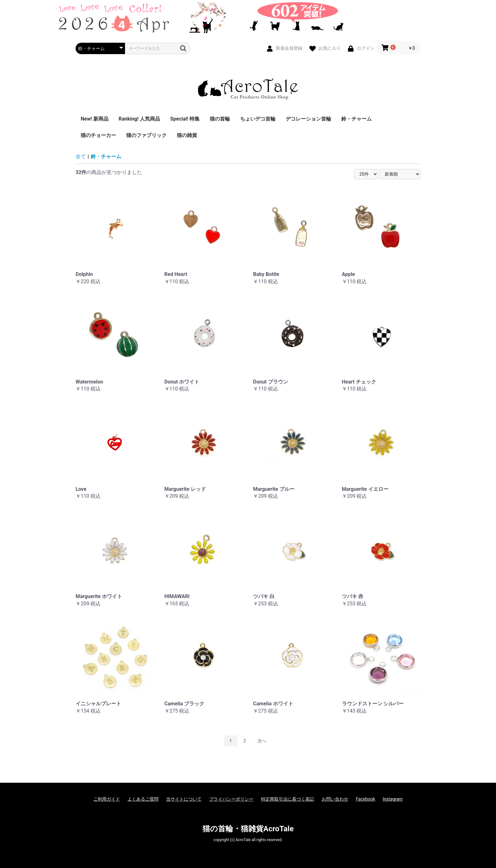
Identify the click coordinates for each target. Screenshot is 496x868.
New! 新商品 (95, 119)
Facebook (366, 799)
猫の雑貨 (187, 135)
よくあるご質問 (143, 799)
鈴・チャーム (356, 119)
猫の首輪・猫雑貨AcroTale (248, 829)
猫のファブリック (146, 135)
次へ (262, 741)
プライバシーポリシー (231, 799)
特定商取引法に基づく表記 (288, 799)
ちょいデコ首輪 (258, 119)
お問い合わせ (335, 799)
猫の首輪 (220, 119)
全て (81, 156)
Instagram (393, 799)
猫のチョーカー (98, 135)
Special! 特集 (185, 119)
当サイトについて (184, 799)
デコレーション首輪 (308, 119)
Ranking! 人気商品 (139, 119)
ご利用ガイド (107, 799)
